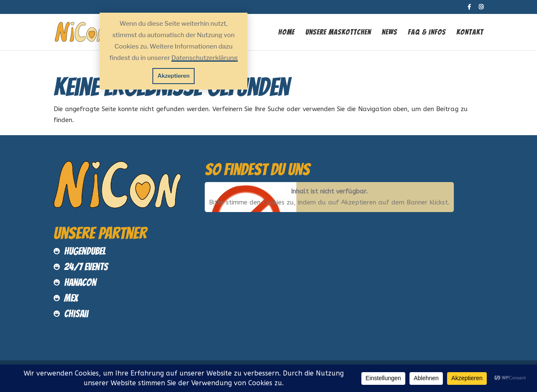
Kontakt (470, 33)
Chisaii (76, 314)
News (389, 33)
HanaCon (80, 282)
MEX (71, 298)
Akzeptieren (174, 76)
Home (286, 33)
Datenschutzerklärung (205, 58)
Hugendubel (85, 251)
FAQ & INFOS (427, 33)
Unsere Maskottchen (338, 33)
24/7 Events (86, 267)
